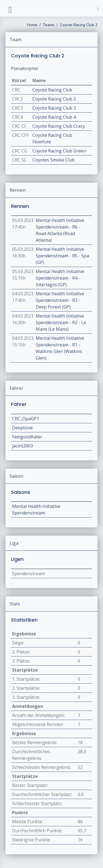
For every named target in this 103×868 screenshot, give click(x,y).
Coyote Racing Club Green (59, 151)
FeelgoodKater (27, 437)
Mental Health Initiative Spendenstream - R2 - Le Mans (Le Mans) (61, 322)
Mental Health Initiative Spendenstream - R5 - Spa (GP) (62, 256)
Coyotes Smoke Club (54, 160)
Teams (49, 25)
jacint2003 (23, 446)
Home (32, 25)
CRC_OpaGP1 (26, 419)
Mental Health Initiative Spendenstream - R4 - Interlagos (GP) (60, 278)
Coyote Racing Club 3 (54, 108)
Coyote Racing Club (52, 90)
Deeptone (22, 428)
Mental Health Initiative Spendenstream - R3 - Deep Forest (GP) (60, 300)
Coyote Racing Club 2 (79, 25)
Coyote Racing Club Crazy (59, 126)
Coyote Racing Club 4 (54, 117)
